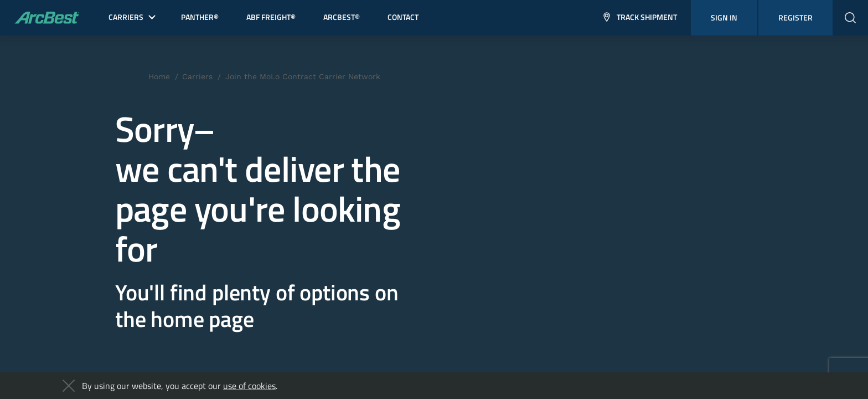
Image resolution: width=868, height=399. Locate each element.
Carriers (197, 76)
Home (159, 76)
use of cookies (249, 386)
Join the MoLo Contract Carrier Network (303, 76)
